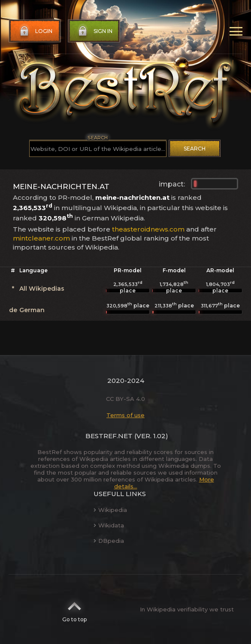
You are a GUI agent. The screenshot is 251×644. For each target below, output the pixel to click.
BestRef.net (109, 436)
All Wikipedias (42, 289)
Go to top (74, 609)
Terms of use (125, 415)
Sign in (94, 31)
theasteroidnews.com (148, 229)
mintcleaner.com (41, 238)
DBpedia (109, 541)
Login (35, 31)
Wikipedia (110, 510)
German (32, 310)
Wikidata (109, 525)
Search (195, 149)
